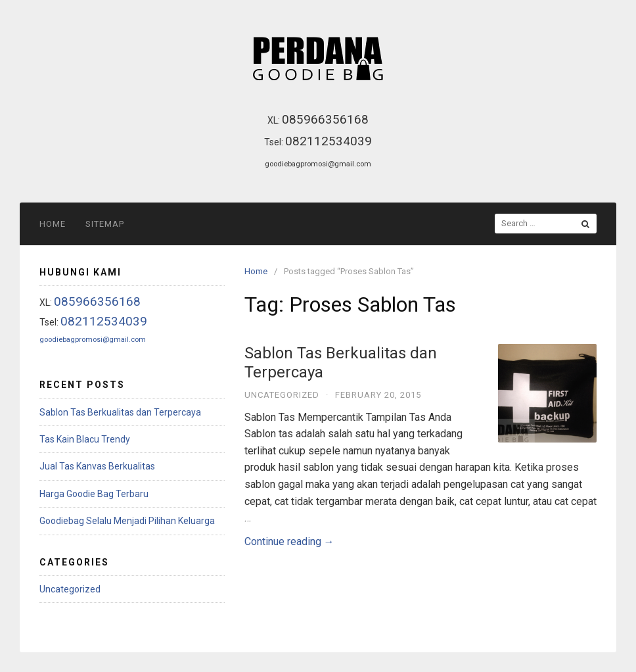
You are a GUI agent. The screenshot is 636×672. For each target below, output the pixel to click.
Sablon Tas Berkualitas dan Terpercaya (120, 412)
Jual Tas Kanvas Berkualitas (97, 466)
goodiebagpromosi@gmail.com (318, 164)
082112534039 (329, 141)
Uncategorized (282, 395)
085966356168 (325, 119)
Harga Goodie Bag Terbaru (94, 494)
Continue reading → (289, 541)
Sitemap (105, 224)
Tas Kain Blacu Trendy (85, 439)
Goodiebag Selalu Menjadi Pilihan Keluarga (127, 521)
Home (53, 224)
